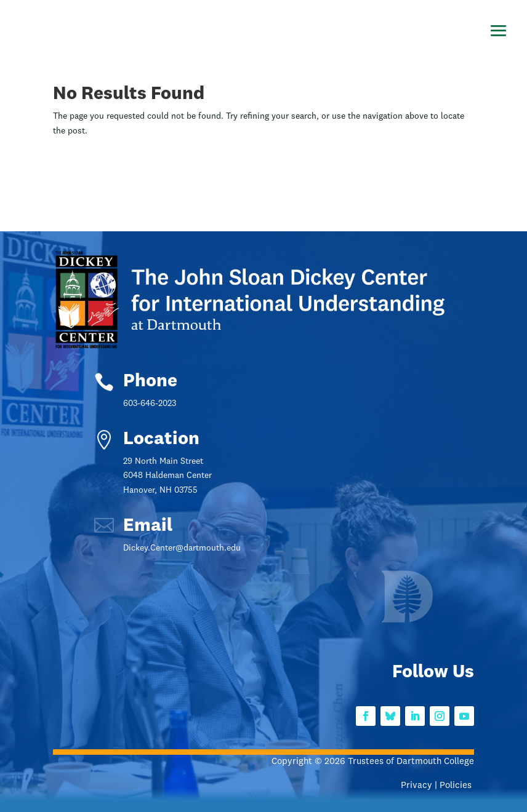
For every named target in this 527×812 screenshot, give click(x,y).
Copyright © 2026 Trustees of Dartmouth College (373, 762)
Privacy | (420, 786)
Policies (457, 786)
